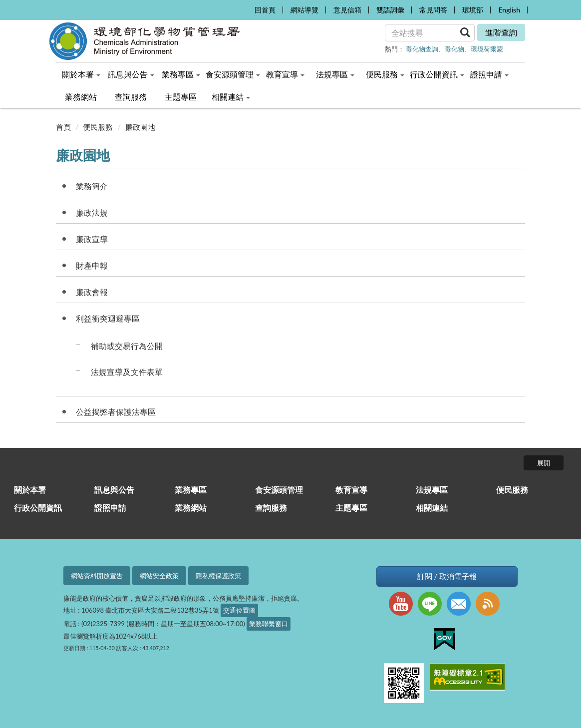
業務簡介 (92, 186)
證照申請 (110, 508)
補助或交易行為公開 (127, 346)
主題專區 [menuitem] (181, 97)
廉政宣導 (92, 239)
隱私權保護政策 (218, 576)
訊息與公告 (114, 490)
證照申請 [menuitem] (489, 74)
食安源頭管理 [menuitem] (233, 74)
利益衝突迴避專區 (108, 318)
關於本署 (30, 490)
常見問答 (433, 10)
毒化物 (454, 49)
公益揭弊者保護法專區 (116, 412)
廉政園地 (140, 127)
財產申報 (92, 265)
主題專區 (351, 508)
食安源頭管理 (279, 490)
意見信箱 (347, 10)
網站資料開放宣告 (97, 576)
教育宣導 (351, 490)
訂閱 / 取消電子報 (447, 576)
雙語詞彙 (390, 10)
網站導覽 (304, 10)
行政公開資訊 (38, 508)
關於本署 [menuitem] (81, 74)
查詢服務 (271, 508)
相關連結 (432, 508)
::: (244, 8)
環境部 (473, 10)
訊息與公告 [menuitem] (131, 74)
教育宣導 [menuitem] (285, 74)
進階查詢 (501, 32)
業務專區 (191, 490)
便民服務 (98, 127)
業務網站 (191, 508)
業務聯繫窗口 (269, 624)
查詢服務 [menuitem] (131, 97)
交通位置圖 (239, 610)
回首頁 (265, 10)
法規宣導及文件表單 (127, 372)
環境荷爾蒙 (487, 49)
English (509, 10)
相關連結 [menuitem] (231, 97)
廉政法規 (92, 212)
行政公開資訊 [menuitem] (437, 74)
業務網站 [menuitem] (81, 97)
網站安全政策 (159, 576)
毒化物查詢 (422, 49)
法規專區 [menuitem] (335, 74)
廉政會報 (92, 292)
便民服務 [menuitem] (385, 74)
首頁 (63, 127)
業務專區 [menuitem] (181, 74)
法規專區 (432, 490)
